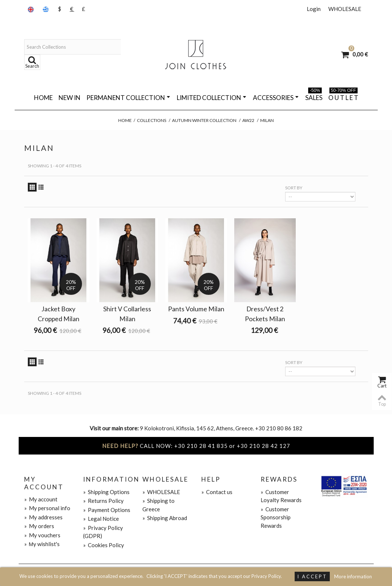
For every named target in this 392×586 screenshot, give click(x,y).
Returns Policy (103, 501)
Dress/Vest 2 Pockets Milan (265, 314)
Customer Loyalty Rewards (281, 496)
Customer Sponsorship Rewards (276, 517)
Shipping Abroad (165, 518)
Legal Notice (101, 519)
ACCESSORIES (276, 98)
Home (43, 98)
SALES (314, 96)
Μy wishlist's (42, 544)
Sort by (294, 188)
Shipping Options (106, 492)
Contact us (217, 492)
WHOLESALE (345, 9)
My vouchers (42, 535)
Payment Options (107, 510)
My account (41, 499)
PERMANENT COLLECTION (128, 98)
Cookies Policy (104, 545)
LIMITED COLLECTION (212, 98)
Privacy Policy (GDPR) (103, 532)
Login (314, 9)
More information (353, 576)
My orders (39, 526)
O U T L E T (343, 96)
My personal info (47, 508)
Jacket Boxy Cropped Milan (59, 314)
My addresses (43, 517)
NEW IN (70, 98)
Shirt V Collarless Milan (127, 314)
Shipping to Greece (158, 505)
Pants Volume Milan (196, 309)
